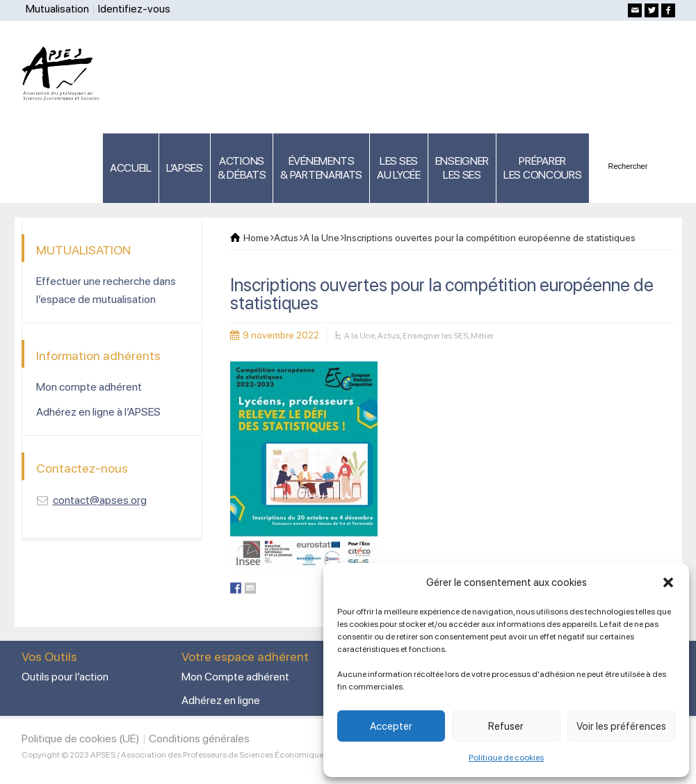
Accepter (391, 726)
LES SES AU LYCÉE (399, 168)
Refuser (506, 726)
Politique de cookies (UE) (81, 738)
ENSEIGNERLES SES (462, 168)
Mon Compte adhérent (235, 677)
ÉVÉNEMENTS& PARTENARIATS (321, 168)
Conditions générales (199, 738)
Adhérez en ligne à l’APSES (98, 412)
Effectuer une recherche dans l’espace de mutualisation (106, 290)
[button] (668, 582)
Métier (482, 336)
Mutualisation (57, 9)
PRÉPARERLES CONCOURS (542, 168)
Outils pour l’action (65, 677)
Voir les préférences (621, 726)
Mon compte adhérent (89, 387)
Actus (389, 336)
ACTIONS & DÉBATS (242, 168)
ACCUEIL (131, 168)
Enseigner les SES (435, 336)
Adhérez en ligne (221, 700)
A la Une (359, 336)
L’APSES (185, 168)
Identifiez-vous (134, 9)
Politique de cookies (506, 758)
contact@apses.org (100, 500)
